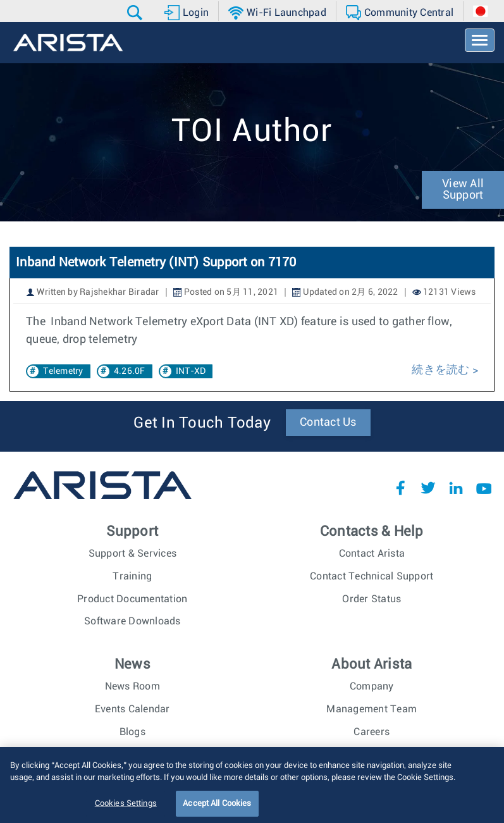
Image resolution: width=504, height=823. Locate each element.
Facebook (400, 488)
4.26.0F (130, 371)
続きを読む (440, 370)
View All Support (463, 190)
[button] (136, 13)
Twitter (428, 488)
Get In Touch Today (202, 423)
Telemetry (63, 371)
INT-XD (191, 371)
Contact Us (328, 423)
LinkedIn (456, 488)
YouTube (484, 488)
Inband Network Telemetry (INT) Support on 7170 (156, 263)
